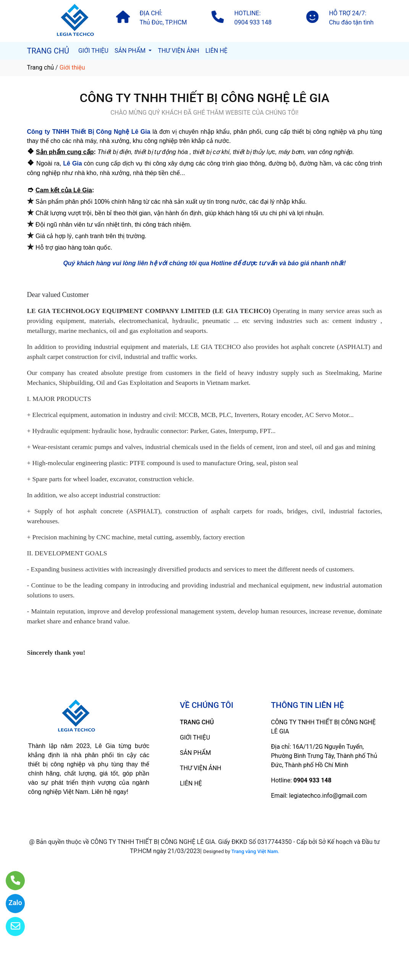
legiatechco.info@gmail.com (328, 796)
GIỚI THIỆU (93, 51)
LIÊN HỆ (217, 51)
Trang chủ (41, 67)
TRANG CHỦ (48, 51)
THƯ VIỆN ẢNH (178, 51)
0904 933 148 (312, 780)
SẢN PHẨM (131, 51)
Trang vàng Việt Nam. (255, 851)
